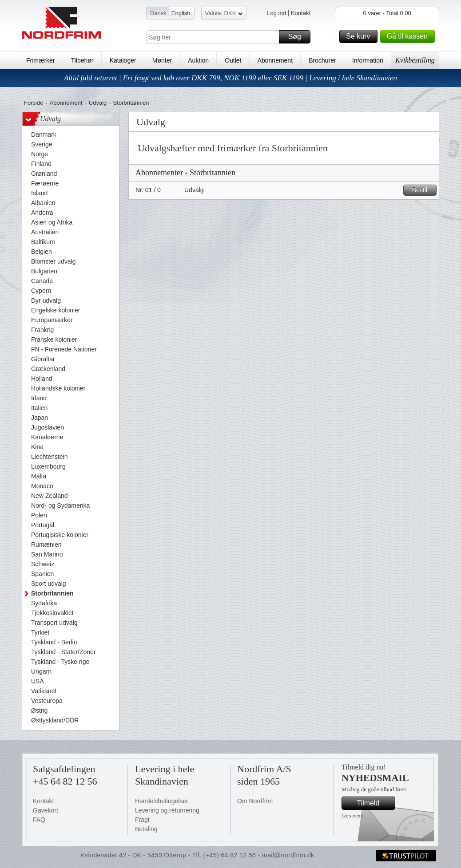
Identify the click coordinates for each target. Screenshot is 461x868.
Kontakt (301, 13)
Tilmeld (375, 803)
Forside (34, 103)
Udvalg (98, 103)
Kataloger (123, 60)
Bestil (423, 190)
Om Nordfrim (255, 801)
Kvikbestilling (415, 60)
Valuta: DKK (224, 14)
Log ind (276, 13)
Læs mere (353, 816)
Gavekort (46, 810)
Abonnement (275, 60)
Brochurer (322, 60)
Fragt (142, 820)
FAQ (39, 820)
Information (368, 60)
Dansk (158, 13)
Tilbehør (82, 60)
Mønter (162, 60)
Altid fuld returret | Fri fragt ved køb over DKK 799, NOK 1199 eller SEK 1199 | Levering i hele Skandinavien (230, 78)
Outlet (233, 60)
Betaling (146, 829)
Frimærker (41, 60)
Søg (298, 37)
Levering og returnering (167, 810)
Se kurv (360, 36)
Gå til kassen (409, 36)
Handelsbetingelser (162, 801)
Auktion (198, 60)
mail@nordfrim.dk (288, 855)
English (181, 13)
